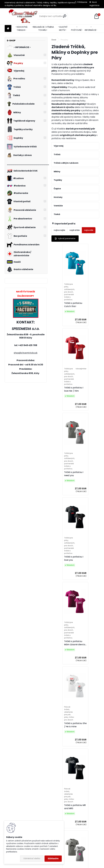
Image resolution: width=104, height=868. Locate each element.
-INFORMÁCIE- (91, 28)
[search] (65, 16)
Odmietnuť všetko (32, 859)
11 (71, 767)
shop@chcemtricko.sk (26, 353)
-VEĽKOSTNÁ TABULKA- (21, 28)
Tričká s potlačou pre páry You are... (89, 733)
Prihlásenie (82, 2)
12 (75, 767)
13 (80, 767)
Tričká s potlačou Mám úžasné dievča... (65, 476)
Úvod (54, 40)
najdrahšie (75, 230)
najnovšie (89, 230)
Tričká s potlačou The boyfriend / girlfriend (65, 733)
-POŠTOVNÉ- (77, 28)
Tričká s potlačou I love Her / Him (88, 307)
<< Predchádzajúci (63, 762)
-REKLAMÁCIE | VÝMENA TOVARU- (43, 28)
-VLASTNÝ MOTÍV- (63, 28)
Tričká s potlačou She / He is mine (89, 476)
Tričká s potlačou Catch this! (63, 306)
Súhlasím (53, 859)
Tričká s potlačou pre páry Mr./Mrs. (89, 563)
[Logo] (23, 16)
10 (66, 767)
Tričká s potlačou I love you (88, 392)
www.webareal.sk (63, 865)
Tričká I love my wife (65, 648)
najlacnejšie (59, 230)
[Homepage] (8, 29)
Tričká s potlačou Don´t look (90, 648)
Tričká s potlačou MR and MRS (65, 562)
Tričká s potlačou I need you (64, 392)
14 (85, 767)
